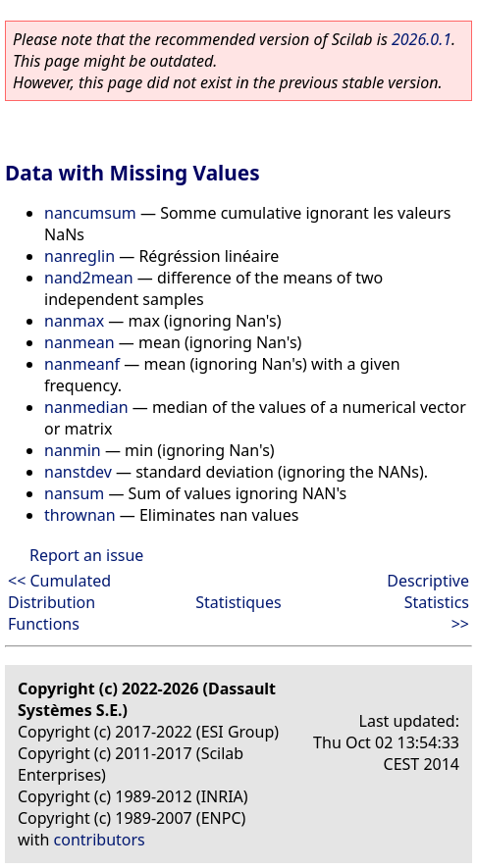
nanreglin (79, 256)
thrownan (80, 515)
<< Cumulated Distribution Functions (59, 602)
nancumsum (90, 213)
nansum (74, 493)
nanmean (79, 342)
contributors (100, 840)
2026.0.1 (422, 39)
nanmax (74, 321)
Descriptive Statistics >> (428, 602)
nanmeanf (82, 364)
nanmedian (86, 407)
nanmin (73, 450)
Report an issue (86, 555)
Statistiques (238, 602)
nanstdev (78, 472)
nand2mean (89, 278)
